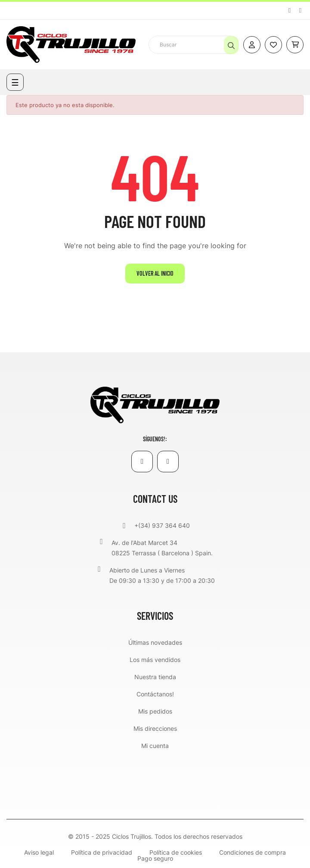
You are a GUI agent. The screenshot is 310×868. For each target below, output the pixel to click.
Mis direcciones (155, 728)
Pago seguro (155, 859)
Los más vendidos (155, 660)
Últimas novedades (155, 642)
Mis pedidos (155, 711)
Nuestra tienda (155, 677)
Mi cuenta (155, 746)
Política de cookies (176, 853)
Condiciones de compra (253, 853)
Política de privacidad (102, 853)
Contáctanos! (155, 694)
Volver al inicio (155, 273)
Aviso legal (39, 853)
